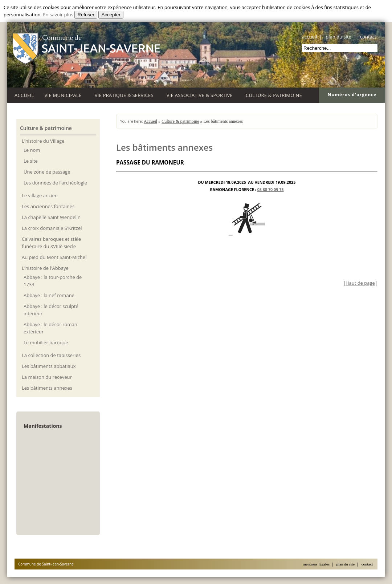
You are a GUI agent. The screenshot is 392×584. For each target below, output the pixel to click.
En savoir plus (58, 15)
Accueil (24, 95)
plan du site (338, 37)
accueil (310, 37)
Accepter (111, 15)
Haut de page (360, 283)
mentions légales (316, 564)
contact (368, 37)
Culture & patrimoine (275, 94)
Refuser (86, 15)
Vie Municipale (64, 94)
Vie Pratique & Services (125, 94)
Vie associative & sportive (201, 94)
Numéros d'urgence (352, 95)
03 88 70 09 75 (271, 189)
